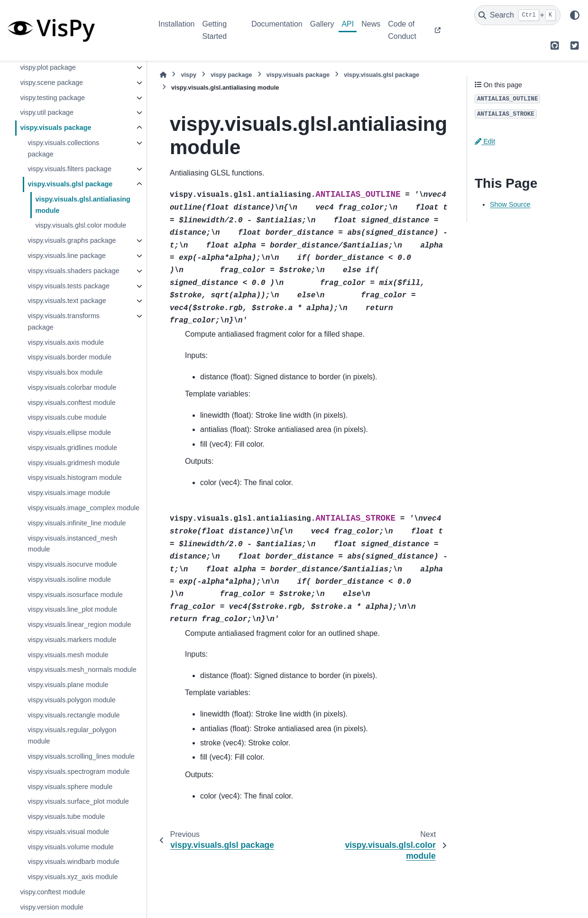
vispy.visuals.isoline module (69, 579)
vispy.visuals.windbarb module (73, 862)
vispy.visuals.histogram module (74, 477)
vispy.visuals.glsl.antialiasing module (83, 205)
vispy (188, 75)
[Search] (517, 15)
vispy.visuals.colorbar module (72, 387)
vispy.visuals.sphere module (70, 787)
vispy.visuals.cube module (67, 417)
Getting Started (215, 30)
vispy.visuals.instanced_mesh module (72, 544)
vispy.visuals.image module (69, 493)
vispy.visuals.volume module (70, 847)
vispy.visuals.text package (67, 301)
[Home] (163, 75)
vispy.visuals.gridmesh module (73, 463)
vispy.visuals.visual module (68, 832)
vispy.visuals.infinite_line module (77, 523)
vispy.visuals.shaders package (73, 271)
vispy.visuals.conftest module (71, 403)
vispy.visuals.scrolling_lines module (81, 756)
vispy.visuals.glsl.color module (81, 225)
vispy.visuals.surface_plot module (78, 801)
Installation (177, 24)
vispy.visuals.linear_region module (79, 624)
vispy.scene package (51, 83)
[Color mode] (575, 15)
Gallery (322, 24)
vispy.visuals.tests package (69, 286)
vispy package (231, 75)
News (371, 24)
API (348, 24)
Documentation (277, 24)
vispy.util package (47, 112)
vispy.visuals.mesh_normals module (82, 670)
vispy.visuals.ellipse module (69, 432)
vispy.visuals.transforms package (64, 321)
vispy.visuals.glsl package (70, 184)
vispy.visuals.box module (65, 372)
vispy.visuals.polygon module (71, 700)
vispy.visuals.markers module (72, 640)
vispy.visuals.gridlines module (72, 448)
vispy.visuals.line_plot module (72, 609)
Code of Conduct (402, 30)
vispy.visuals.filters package (69, 169)
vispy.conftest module (52, 892)
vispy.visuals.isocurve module (72, 564)
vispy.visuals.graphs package (72, 240)
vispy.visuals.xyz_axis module (73, 877)
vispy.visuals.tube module (66, 817)
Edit (485, 141)
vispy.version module (51, 907)
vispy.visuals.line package (67, 256)
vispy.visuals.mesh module (68, 655)
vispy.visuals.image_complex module (83, 508)
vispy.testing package (52, 98)
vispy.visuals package (55, 128)
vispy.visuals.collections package (63, 148)
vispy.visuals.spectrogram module (78, 771)
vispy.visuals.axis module (66, 342)
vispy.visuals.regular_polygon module (72, 735)
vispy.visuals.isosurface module (75, 595)
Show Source (510, 204)
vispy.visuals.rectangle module (73, 715)
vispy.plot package (48, 67)
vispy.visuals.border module (69, 357)
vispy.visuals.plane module (68, 685)
